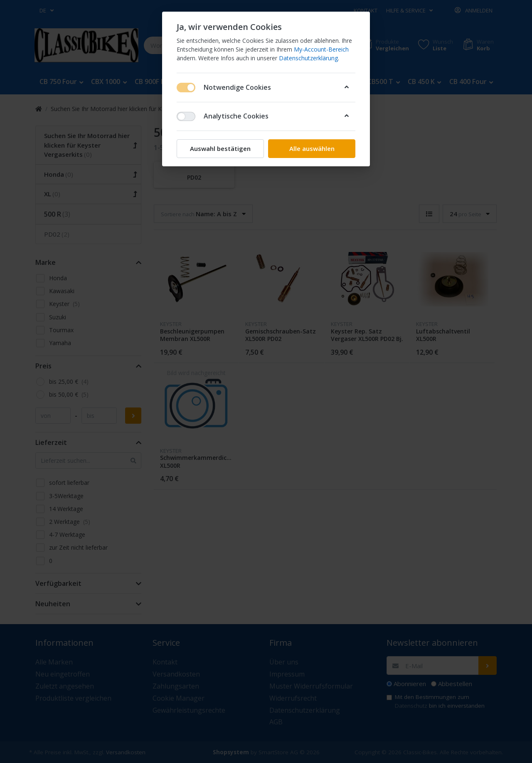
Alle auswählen (312, 148)
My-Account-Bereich (321, 49)
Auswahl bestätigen (220, 148)
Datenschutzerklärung (308, 58)
